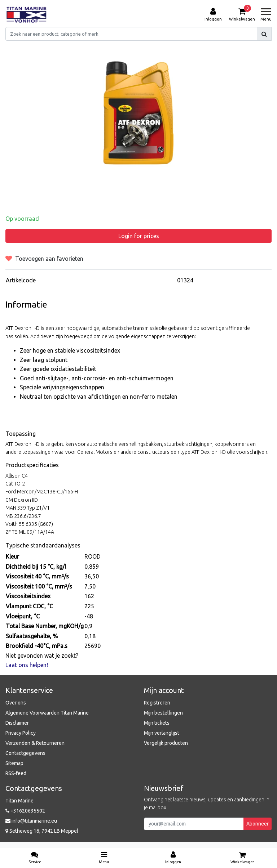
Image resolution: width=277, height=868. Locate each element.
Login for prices (139, 236)
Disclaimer (17, 723)
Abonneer (258, 824)
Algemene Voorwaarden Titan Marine (47, 713)
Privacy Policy (21, 733)
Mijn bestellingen (163, 713)
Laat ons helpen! (27, 665)
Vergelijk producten (166, 743)
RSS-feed (16, 773)
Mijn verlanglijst (162, 733)
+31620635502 (25, 811)
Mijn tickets (157, 723)
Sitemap (14, 763)
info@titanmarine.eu (31, 821)
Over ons (16, 703)
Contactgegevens (25, 753)
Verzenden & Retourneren (35, 743)
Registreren (157, 703)
